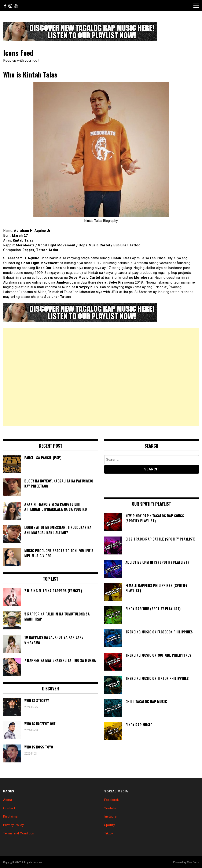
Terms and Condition (19, 833)
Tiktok (109, 833)
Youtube (111, 808)
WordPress (193, 862)
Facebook (112, 800)
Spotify (110, 825)
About (8, 800)
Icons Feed (18, 53)
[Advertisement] (101, 377)
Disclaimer (11, 816)
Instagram (112, 816)
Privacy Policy (13, 825)
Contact (9, 808)
